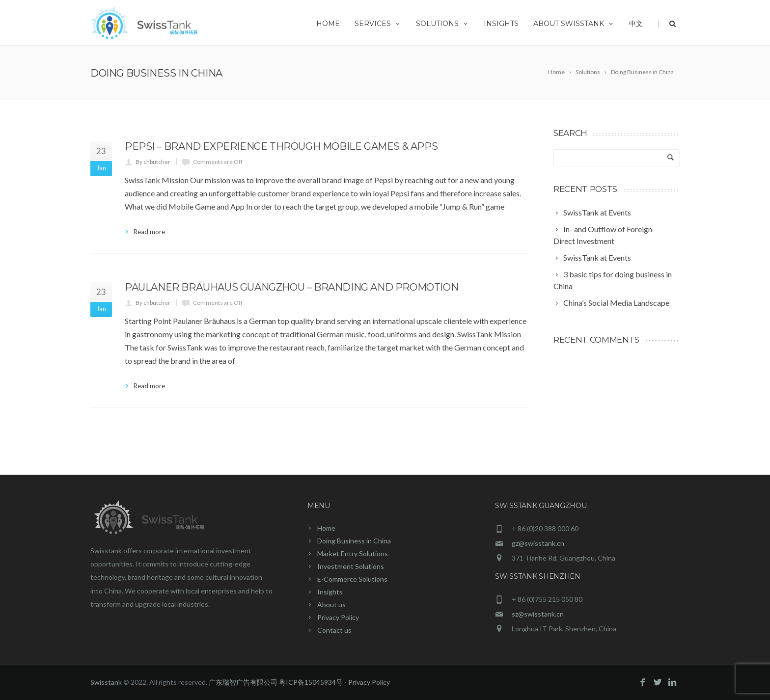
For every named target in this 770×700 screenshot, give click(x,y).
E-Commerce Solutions (352, 579)
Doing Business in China (354, 541)
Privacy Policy (338, 617)
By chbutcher (153, 162)
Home (328, 24)
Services (378, 24)
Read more (149, 232)
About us (331, 605)
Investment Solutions (351, 566)
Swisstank (106, 682)
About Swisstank (574, 24)
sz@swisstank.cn (538, 614)
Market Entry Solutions (353, 553)
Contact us (334, 630)
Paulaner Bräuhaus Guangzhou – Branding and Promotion (291, 287)
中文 (636, 24)
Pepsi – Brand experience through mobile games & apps (281, 146)
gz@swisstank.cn (538, 543)
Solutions (442, 24)
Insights (501, 24)
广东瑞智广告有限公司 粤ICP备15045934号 (276, 682)
